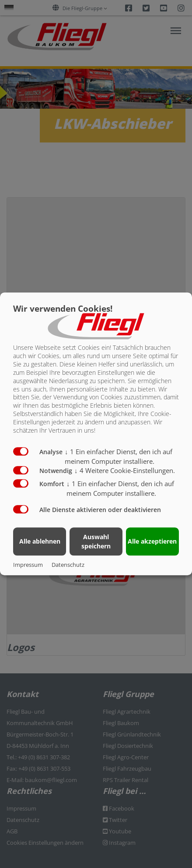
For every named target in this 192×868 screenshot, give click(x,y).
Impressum (28, 565)
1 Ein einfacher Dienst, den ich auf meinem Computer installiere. (120, 489)
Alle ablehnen (40, 541)
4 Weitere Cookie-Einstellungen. (125, 471)
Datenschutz (68, 565)
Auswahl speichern (96, 541)
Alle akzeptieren (152, 541)
